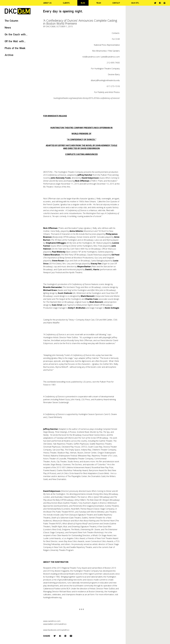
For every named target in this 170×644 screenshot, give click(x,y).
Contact (116, 3)
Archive (9, 55)
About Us (47, 3)
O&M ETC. (135, 3)
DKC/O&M (18, 11)
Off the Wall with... (15, 41)
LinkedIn (65, 636)
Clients (66, 3)
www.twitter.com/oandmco (55, 624)
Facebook (160, 3)
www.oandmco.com (52, 621)
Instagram (164, 3)
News (8, 27)
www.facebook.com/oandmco (56, 630)
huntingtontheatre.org (52, 597)
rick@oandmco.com (91, 57)
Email (71, 636)
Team (99, 3)
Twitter (155, 3)
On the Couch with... (16, 34)
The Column (12, 21)
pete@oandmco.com (111, 57)
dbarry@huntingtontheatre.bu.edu (105, 80)
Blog (83, 3)
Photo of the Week (15, 48)
